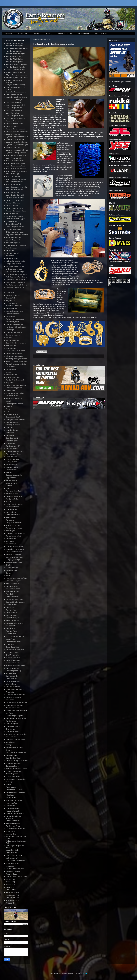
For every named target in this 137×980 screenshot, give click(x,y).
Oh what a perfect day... (14, 671)
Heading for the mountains (15, 451)
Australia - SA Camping (14, 51)
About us (9, 34)
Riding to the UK (12, 613)
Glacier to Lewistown (13, 871)
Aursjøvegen (10, 531)
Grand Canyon (11, 831)
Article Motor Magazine (14, 398)
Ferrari (8, 409)
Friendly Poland (11, 480)
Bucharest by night (12, 322)
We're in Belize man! (13, 708)
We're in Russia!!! (12, 258)
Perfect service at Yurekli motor (17, 277)
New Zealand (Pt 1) (13, 900)
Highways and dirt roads (14, 747)
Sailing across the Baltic (14, 496)
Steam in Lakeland (12, 584)
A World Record (101, 34)
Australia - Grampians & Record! (17, 48)
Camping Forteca (12, 467)
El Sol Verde (10, 644)
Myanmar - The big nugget (15, 139)
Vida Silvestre (11, 742)
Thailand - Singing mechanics (16, 129)
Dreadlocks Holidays (13, 726)
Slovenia (9, 338)
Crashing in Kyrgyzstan (14, 229)
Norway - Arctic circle (13, 525)
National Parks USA (13, 823)
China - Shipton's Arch (14, 224)
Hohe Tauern (10, 443)
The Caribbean (11, 721)
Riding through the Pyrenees (16, 385)
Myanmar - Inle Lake (13, 147)
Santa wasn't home (13, 507)
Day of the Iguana (12, 724)
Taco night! (10, 782)
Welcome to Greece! (13, 295)
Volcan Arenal (11, 639)
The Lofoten (10, 520)
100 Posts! (10, 713)
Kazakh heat (10, 250)
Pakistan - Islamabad (13, 203)
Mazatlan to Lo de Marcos (15, 814)
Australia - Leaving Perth (14, 62)
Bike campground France (15, 356)
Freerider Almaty (12, 248)
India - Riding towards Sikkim (16, 166)
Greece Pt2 (10, 293)
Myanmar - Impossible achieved (17, 150)
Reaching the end (12, 430)
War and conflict (11, 615)
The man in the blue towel (15, 650)
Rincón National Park (13, 642)
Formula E (10, 594)
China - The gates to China (15, 227)
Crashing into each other (14, 547)
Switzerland (10, 433)
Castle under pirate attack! (15, 689)
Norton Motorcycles (13, 597)
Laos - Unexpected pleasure (16, 118)
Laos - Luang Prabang (14, 102)
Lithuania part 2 (11, 483)
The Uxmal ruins (12, 737)
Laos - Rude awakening (14, 110)
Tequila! (9, 785)
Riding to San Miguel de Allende (17, 761)
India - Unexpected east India (16, 155)
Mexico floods (11, 806)
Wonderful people (12, 774)
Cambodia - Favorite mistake (16, 92)
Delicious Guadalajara (14, 771)
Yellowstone (10, 866)
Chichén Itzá (10, 729)
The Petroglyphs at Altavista (16, 792)
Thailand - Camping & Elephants (17, 132)
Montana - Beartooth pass (15, 869)
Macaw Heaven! (11, 679)
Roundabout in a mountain (15, 549)
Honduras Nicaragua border (16, 666)
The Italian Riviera (12, 396)
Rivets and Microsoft (13, 621)
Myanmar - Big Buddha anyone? (17, 137)
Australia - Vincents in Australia (17, 64)
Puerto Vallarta (11, 787)
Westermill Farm (12, 570)
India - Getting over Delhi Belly (16, 187)
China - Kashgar (12, 221)
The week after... (12, 626)
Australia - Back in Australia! (16, 67)
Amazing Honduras (13, 668)
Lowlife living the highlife (14, 716)
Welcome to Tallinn (12, 494)
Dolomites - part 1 (12, 441)
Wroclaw (9, 472)
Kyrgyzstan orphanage (14, 237)
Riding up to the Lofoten (14, 523)
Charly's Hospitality (13, 655)
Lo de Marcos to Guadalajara (16, 779)
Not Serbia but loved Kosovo (16, 327)
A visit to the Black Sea (14, 306)
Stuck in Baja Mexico (13, 821)
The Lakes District (12, 586)
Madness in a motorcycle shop (16, 734)
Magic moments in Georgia (15, 266)
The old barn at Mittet (13, 536)
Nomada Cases (11, 470)
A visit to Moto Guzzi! (13, 422)
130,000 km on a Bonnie (14, 216)
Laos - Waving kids (12, 113)
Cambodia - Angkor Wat (14, 94)
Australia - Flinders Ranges (15, 54)
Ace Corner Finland (13, 499)
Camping (48, 34)
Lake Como (10, 427)
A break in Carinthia (13, 340)
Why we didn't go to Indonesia (16, 75)
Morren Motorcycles (13, 618)
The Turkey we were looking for (17, 285)
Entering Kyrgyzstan (13, 243)
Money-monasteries (13, 314)
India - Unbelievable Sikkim (15, 163)
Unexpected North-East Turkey (17, 274)
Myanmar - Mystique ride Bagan (17, 145)
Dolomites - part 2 (12, 438)
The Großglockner (12, 449)
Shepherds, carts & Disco (15, 311)
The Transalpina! (12, 308)
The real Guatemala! (13, 687)
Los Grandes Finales (13, 681)
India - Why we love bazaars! (16, 169)
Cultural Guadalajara (13, 777)
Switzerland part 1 (12, 348)
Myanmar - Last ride (13, 134)
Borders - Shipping (65, 34)
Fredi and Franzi (12, 631)
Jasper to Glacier (12, 874)
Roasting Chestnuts (13, 377)
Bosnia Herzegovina (13, 335)
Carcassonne (11, 390)
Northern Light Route (13, 515)
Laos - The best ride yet (14, 100)
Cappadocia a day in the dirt (16, 280)
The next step (11, 629)
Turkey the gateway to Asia (15, 288)
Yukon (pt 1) (10, 887)
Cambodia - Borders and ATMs (17, 97)
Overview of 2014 (12, 414)
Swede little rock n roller (14, 562)
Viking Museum (11, 517)
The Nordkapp (11, 512)
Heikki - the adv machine (14, 504)
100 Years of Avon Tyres (14, 599)
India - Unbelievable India (15, 190)
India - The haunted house (15, 161)
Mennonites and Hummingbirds (17, 703)
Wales (8, 576)
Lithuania (9, 486)
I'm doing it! (10, 903)
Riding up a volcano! (13, 660)
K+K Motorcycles (12, 464)
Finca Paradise (11, 673)
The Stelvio (10, 435)
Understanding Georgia (14, 269)
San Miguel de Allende (14, 758)
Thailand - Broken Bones (14, 124)
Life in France (11, 367)
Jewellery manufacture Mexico (16, 769)
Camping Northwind (13, 425)
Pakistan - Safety (12, 206)
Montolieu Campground (14, 388)
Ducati (8, 412)
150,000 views (11, 369)
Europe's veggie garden (14, 475)
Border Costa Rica (12, 647)
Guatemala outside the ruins (16, 695)
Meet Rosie (10, 541)
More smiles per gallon (14, 581)
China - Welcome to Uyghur (15, 219)
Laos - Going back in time (15, 116)
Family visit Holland (13, 892)
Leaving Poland (11, 462)
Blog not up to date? (13, 417)
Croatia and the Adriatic (14, 332)
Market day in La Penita (14, 790)
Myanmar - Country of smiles (16, 153)
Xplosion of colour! (12, 811)
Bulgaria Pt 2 (10, 298)
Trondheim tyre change (14, 528)
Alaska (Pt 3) (10, 879)
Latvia (8, 488)
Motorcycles (22, 34)
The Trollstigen (11, 539)
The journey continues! (14, 353)
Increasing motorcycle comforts (17, 359)
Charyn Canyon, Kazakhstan (16, 245)
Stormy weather (11, 375)
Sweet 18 (9, 750)
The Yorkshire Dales (13, 589)
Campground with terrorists (15, 420)
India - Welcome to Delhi (14, 182)
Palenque (9, 745)
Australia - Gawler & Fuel (15, 56)
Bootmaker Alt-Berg (13, 591)
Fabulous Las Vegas (13, 826)
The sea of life (11, 798)
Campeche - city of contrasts (16, 740)
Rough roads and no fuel (14, 705)
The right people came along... (16, 718)
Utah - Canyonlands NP (14, 855)
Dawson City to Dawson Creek (16, 877)
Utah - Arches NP (12, 858)
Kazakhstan (10, 256)
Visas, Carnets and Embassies (16, 361)
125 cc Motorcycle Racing (15, 636)
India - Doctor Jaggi (13, 174)
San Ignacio (10, 700)
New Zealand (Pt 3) (13, 895)
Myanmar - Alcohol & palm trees (17, 142)
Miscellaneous (83, 34)
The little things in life (13, 446)
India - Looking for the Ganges (16, 171)
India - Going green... (13, 192)
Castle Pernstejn (12, 457)
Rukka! (8, 502)
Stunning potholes (12, 676)
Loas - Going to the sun (14, 108)
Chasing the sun (12, 510)
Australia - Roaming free (14, 46)
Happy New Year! (12, 803)
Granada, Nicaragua (13, 658)
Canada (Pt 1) (11, 890)
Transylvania (10, 316)
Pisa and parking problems (15, 404)
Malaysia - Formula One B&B (16, 72)
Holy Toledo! (10, 383)
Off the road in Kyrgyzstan (15, 232)
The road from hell (12, 253)
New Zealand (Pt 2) (13, 898)
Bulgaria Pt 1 (10, 301)
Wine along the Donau (14, 454)
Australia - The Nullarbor (14, 59)
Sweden (9, 565)
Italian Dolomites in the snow (16, 343)
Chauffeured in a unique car (16, 533)
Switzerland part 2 (12, 345)
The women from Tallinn (14, 491)
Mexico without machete (14, 800)
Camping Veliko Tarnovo (14, 324)
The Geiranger (11, 544)
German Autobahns (13, 568)
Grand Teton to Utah (13, 863)
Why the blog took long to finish (17, 78)
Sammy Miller (11, 607)
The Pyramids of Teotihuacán (16, 753)
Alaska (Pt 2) (10, 882)
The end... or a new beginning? (17, 364)
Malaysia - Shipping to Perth (16, 70)
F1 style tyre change (13, 560)
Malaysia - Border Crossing (15, 85)
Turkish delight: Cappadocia (16, 282)
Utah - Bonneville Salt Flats (15, 861)
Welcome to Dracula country (16, 319)
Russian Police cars (13, 663)
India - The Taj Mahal (13, 176)
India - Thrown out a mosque (16, 179)
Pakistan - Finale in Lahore (15, 198)
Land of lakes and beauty (15, 557)
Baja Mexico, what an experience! (13, 817)
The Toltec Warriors (13, 755)
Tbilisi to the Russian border (16, 261)
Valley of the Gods (12, 850)
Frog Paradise (11, 478)
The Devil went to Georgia (15, 272)
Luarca (8, 372)
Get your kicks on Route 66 (15, 829)
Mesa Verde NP (11, 853)
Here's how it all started (14, 552)
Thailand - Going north (14, 121)
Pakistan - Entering (12, 213)
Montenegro (10, 330)
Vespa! (8, 401)
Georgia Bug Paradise (14, 264)
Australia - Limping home (15, 43)
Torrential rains (11, 634)
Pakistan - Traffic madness (15, 200)
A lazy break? (11, 795)
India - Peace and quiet (14, 158)
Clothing (36, 34)
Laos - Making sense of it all (16, 105)
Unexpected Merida (13, 732)
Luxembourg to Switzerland (15, 351)
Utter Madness (11, 684)
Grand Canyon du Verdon (15, 393)
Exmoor (9, 573)
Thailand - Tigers (12, 126)
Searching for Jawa (13, 459)
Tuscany (9, 406)
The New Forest (11, 610)
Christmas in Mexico (13, 808)
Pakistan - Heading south (15, 208)
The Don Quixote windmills (15, 380)
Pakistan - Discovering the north (17, 211)
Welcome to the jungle (14, 697)
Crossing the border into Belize (17, 710)
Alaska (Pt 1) (10, 885)
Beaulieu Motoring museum (15, 602)
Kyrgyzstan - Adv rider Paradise (17, 235)
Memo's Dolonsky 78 (13, 240)
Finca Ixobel (10, 692)
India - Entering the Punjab (15, 195)
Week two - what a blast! (14, 623)
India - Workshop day (13, 184)
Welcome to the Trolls (13, 554)
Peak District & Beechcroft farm (17, 578)
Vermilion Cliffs (11, 834)
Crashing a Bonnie (12, 652)
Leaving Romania (12, 303)
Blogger (85, 974)
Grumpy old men (12, 605)
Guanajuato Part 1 (12, 766)
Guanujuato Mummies (14, 763)
